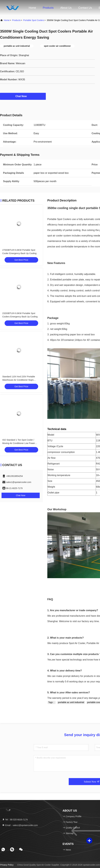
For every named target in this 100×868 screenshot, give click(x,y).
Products (48, 8)
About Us (66, 8)
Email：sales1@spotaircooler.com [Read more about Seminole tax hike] (20, 825)
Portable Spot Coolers (34, 20)
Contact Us (85, 8)
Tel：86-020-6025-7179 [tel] (15, 820)
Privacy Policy (7, 865)
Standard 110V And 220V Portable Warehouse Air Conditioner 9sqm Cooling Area (19, 380)
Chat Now (23, 96)
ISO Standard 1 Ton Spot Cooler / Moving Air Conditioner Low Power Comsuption (19, 443)
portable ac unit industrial (71, 702)
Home (32, 8)
